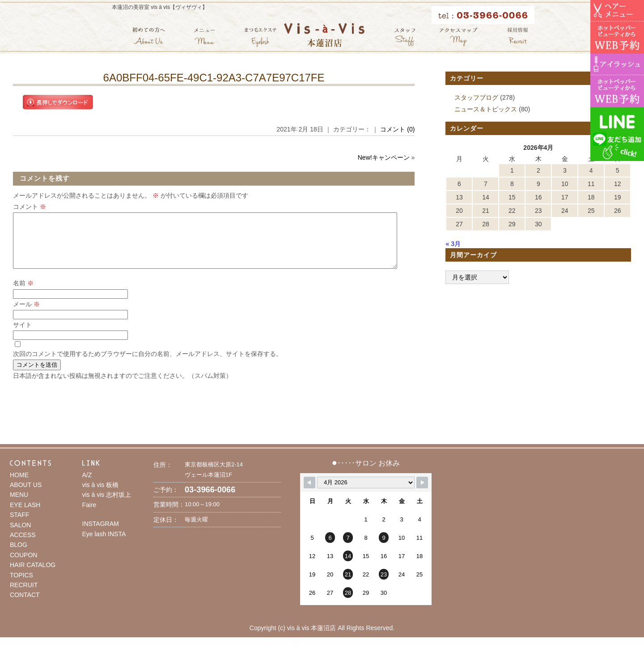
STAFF (19, 525)
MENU (19, 505)
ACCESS (23, 546)
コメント (30, 207)
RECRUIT (24, 596)
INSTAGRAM (101, 534)
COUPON (23, 566)
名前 (23, 294)
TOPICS (21, 586)
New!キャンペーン (384, 157)
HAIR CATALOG (33, 576)
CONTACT (25, 606)
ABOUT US (26, 496)
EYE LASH (25, 516)
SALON (20, 536)
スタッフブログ (476, 97)
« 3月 (453, 244)
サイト (22, 335)
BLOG (19, 555)
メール (26, 315)
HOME (19, 486)
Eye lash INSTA (104, 545)
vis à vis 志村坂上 (107, 505)
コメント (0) (397, 129)
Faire (89, 516)
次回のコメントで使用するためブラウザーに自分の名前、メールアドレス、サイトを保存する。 (148, 364)
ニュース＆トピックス (486, 109)
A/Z (87, 486)
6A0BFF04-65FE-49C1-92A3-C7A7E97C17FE (214, 78)
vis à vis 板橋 (101, 496)
